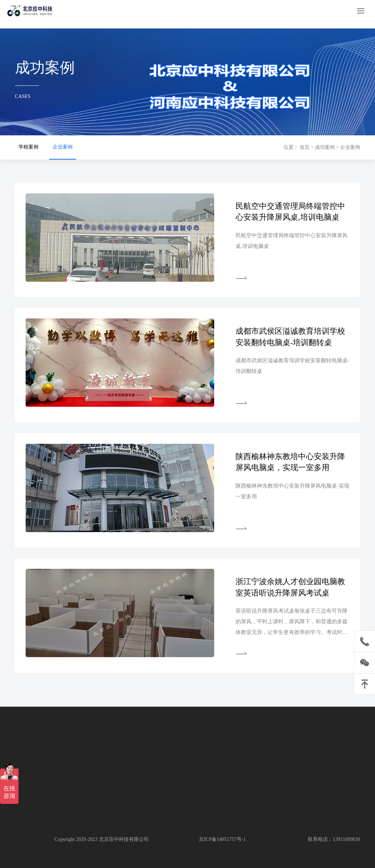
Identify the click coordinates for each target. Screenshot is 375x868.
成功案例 (325, 147)
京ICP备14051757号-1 (222, 839)
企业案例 (63, 147)
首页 (305, 147)
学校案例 (28, 147)
